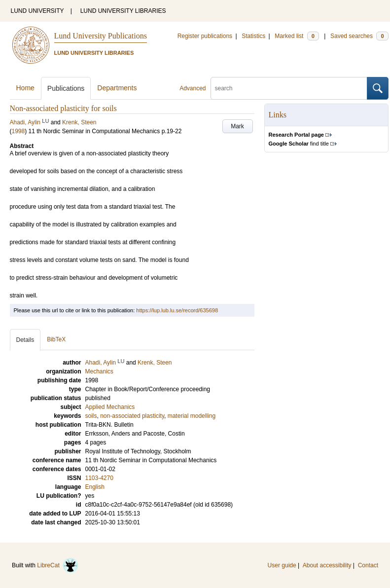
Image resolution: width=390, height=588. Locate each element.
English (95, 487)
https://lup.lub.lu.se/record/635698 (177, 310)
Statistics (253, 36)
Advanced (193, 88)
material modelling (192, 416)
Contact (368, 565)
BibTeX (56, 339)
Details (25, 340)
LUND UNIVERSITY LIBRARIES (123, 11)
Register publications (205, 36)
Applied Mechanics (110, 407)
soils (91, 416)
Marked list (297, 36)
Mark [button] (237, 126)
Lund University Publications (101, 36)
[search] (289, 88)
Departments (117, 88)
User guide (282, 565)
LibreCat (58, 565)
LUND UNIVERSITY (37, 11)
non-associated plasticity (132, 416)
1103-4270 (99, 478)
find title (299, 144)
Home (25, 88)
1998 (18, 131)
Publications (66, 88)
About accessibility (327, 565)
